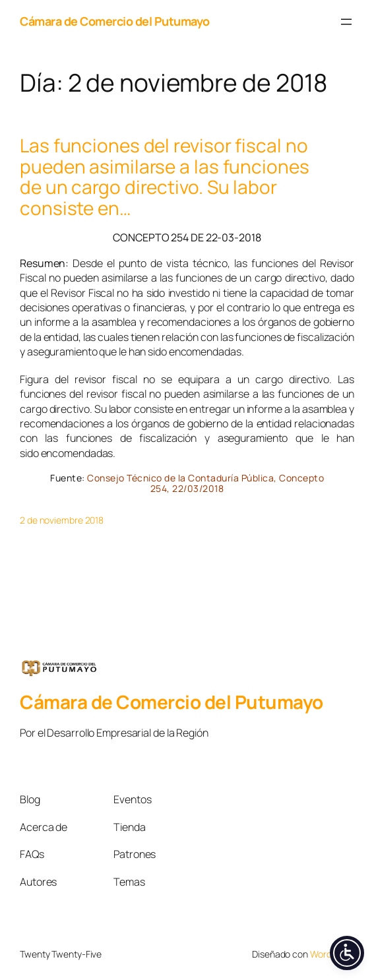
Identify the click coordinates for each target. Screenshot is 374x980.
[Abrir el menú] (346, 22)
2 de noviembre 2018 (62, 520)
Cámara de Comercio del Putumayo (115, 21)
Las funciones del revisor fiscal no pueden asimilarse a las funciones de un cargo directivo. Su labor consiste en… (165, 177)
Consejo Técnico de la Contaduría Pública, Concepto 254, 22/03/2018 (205, 483)
